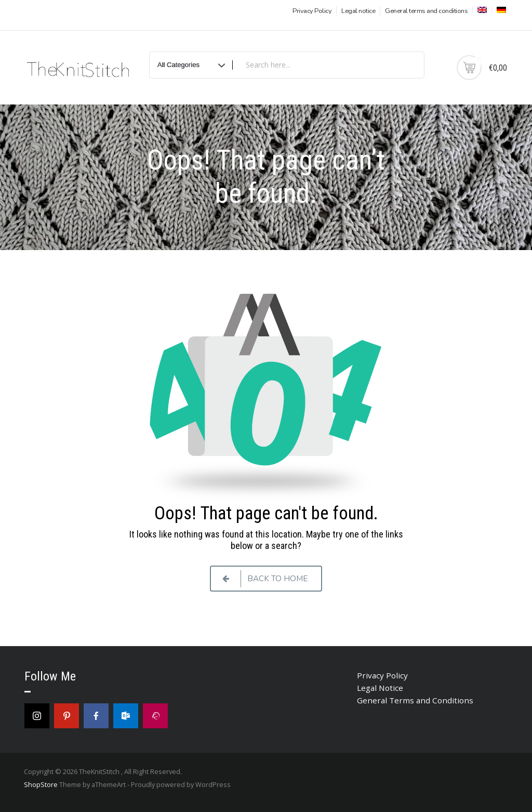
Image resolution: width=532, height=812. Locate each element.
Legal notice (358, 11)
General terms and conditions (426, 11)
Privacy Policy (312, 11)
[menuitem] (481, 10)
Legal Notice (380, 688)
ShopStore (41, 784)
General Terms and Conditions (415, 700)
